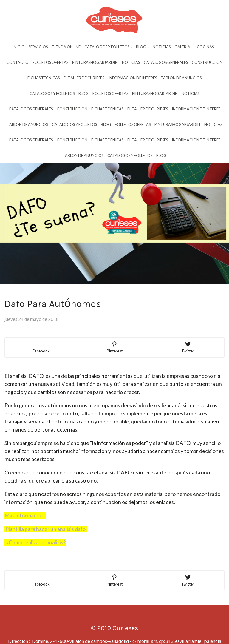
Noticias (162, 47)
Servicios (38, 47)
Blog (83, 93)
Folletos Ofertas (50, 62)
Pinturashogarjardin (95, 62)
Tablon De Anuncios (181, 78)
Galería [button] (184, 47)
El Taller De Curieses (84, 78)
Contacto (18, 62)
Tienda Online (66, 47)
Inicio (19, 47)
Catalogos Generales (166, 62)
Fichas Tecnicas (44, 78)
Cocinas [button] (207, 47)
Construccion (207, 62)
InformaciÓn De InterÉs (133, 78)
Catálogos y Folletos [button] (108, 47)
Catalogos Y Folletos (52, 93)
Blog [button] (142, 47)
